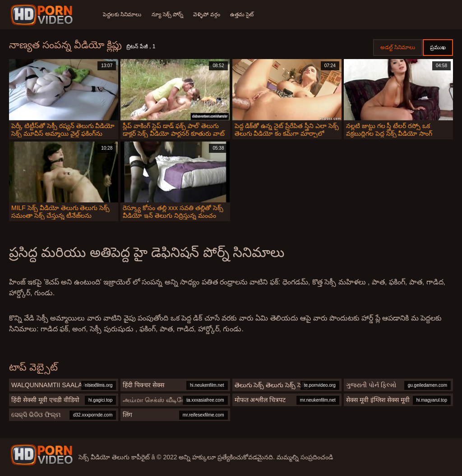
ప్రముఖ (438, 47)
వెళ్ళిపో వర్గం (208, 14)
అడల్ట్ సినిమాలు (398, 47)
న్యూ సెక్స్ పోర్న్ (168, 14)
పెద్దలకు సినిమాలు (122, 14)
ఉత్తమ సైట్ (244, 14)
